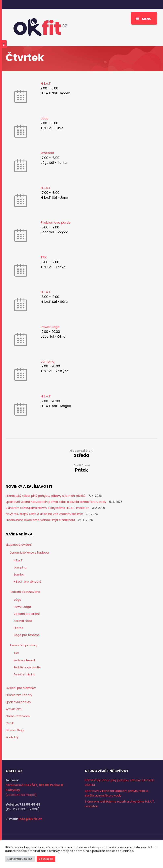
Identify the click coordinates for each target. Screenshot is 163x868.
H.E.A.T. (46, 83)
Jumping (47, 361)
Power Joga (50, 327)
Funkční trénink (24, 674)
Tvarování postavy (23, 645)
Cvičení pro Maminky (21, 688)
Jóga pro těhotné (27, 635)
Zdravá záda (23, 621)
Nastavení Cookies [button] (20, 859)
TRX (44, 257)
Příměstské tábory (19, 695)
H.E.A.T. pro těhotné (28, 582)
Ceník (10, 723)
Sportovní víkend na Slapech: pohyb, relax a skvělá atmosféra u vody (56, 502)
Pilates (18, 628)
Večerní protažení (27, 614)
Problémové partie (56, 222)
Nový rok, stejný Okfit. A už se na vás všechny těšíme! (44, 514)
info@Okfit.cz (30, 819)
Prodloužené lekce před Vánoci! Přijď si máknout (40, 520)
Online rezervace (18, 716)
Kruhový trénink (25, 660)
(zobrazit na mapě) (21, 795)
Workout (47, 153)
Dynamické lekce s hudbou (29, 553)
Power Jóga (22, 607)
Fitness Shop (15, 730)
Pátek (81, 468)
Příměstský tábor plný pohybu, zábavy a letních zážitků (46, 496)
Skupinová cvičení (19, 545)
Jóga (45, 118)
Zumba (19, 575)
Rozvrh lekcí (14, 709)
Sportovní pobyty (18, 702)
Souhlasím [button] (46, 859)
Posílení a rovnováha (25, 592)
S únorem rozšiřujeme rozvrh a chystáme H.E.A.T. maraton (47, 508)
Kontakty (12, 737)
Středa (81, 453)
